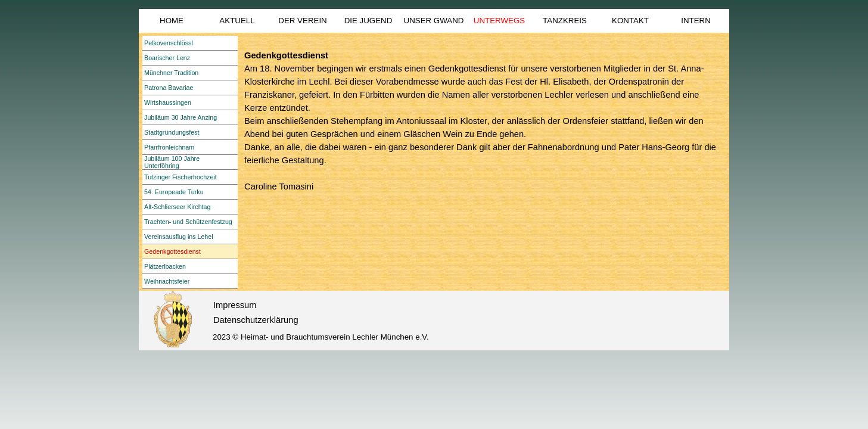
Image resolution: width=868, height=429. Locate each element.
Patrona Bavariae (169, 88)
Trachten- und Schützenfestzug (188, 222)
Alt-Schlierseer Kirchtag (177, 207)
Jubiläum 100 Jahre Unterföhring (172, 162)
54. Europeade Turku (174, 192)
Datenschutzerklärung (256, 320)
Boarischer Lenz (167, 58)
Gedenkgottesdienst (172, 251)
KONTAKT (630, 21)
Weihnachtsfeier (167, 281)
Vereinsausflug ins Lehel (179, 237)
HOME (172, 21)
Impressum (235, 305)
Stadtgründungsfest (172, 132)
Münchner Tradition (171, 73)
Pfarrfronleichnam (169, 147)
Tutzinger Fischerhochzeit (181, 177)
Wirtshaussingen (168, 102)
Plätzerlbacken (165, 266)
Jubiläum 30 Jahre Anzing (181, 117)
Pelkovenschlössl (169, 43)
